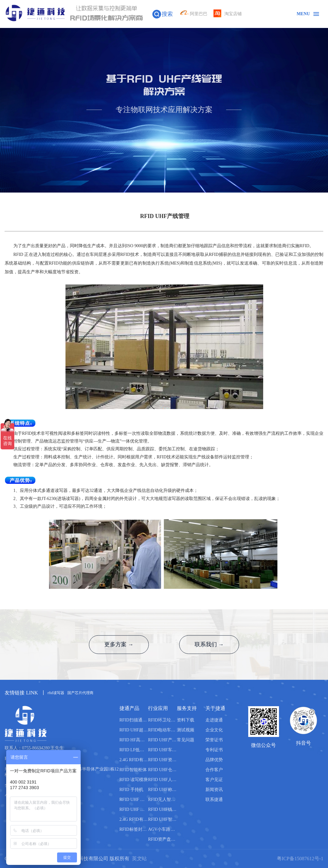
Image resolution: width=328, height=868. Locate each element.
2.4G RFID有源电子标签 (134, 819)
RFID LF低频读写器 (134, 750)
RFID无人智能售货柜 (162, 800)
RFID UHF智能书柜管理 (162, 819)
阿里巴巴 (193, 14)
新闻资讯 (214, 790)
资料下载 (186, 720)
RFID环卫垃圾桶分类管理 (162, 720)
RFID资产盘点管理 (162, 839)
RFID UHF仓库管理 (162, 770)
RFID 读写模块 (134, 780)
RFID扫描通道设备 (134, 720)
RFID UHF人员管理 (162, 780)
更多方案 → (118, 645)
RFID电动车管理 (162, 730)
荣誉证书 (214, 740)
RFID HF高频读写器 (134, 740)
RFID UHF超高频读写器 (134, 730)
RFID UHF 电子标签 (134, 809)
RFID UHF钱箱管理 (162, 809)
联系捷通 (214, 800)
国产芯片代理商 (80, 693)
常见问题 (186, 740)
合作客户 (214, 770)
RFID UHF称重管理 (162, 790)
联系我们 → (210, 645)
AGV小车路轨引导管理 (162, 829)
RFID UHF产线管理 (162, 740)
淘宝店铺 (228, 14)
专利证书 (214, 750)
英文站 (139, 859)
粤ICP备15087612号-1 (300, 859)
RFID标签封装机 (134, 829)
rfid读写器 (56, 693)
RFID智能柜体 (133, 770)
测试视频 (186, 730)
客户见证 (214, 780)
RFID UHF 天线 (134, 800)
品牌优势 (214, 760)
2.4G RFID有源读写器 (134, 760)
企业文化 (214, 730)
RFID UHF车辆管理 (162, 750)
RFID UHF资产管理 (162, 760)
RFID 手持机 (131, 790)
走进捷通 (214, 720)
